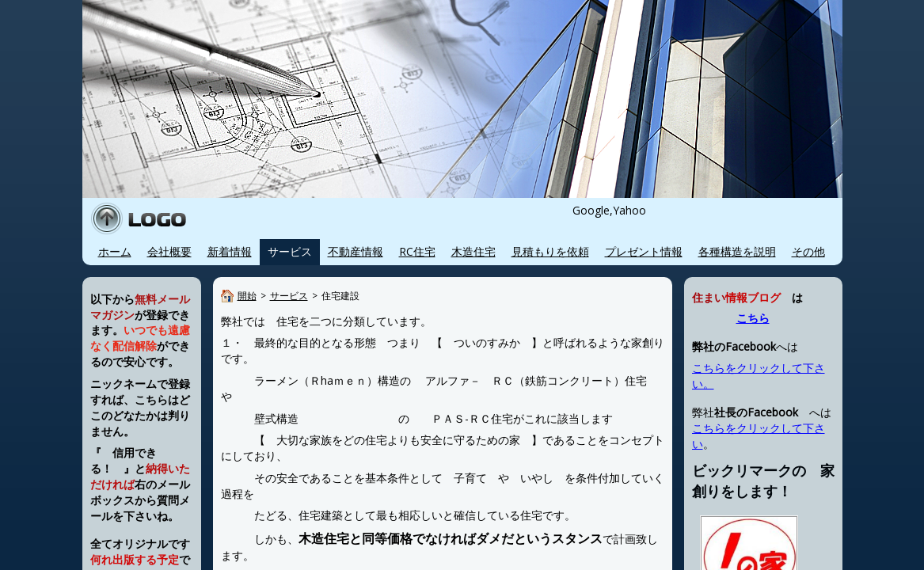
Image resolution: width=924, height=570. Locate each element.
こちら (753, 318)
